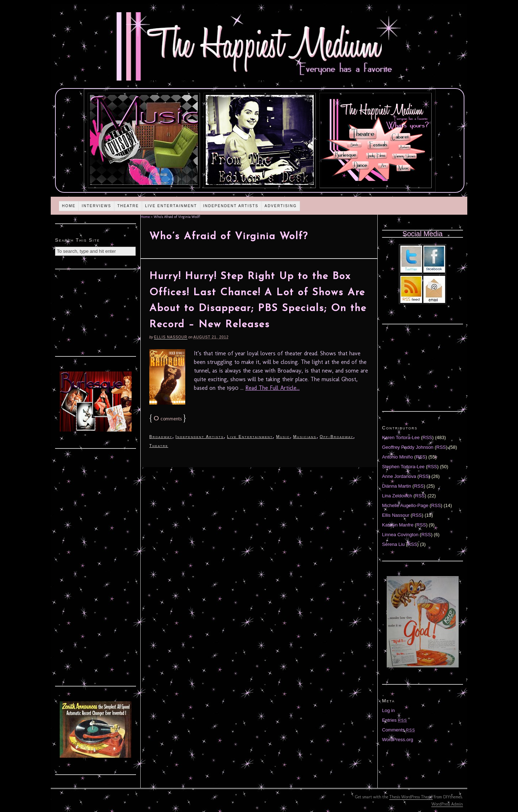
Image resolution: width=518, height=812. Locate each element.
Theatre (128, 206)
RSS (428, 437)
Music (283, 437)
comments (168, 419)
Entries (395, 720)
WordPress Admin (447, 804)
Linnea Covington (400, 535)
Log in (388, 710)
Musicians (305, 437)
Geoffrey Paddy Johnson (408, 447)
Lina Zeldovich (397, 496)
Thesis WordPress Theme (411, 797)
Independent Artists (231, 206)
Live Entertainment (171, 206)
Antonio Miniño (397, 457)
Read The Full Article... (272, 388)
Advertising (281, 206)
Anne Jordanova (399, 476)
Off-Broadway (337, 437)
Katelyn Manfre (398, 525)
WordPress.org (397, 740)
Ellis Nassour (171, 337)
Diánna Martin (397, 486)
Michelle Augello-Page (405, 505)
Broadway (161, 437)
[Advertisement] (96, 312)
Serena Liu (393, 544)
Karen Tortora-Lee (401, 437)
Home (69, 206)
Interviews (96, 206)
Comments (399, 730)
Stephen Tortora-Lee (403, 467)
